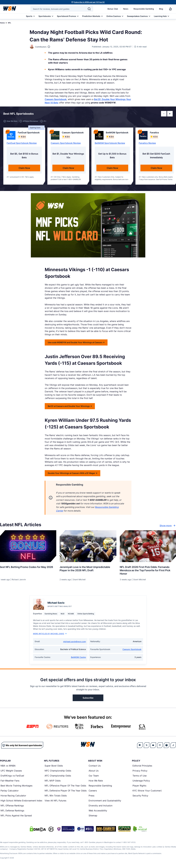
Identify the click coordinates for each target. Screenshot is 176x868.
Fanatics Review (147, 143)
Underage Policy (141, 781)
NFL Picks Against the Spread (16, 816)
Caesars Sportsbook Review (66, 143)
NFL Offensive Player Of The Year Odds (65, 786)
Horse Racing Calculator (13, 796)
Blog (161, 9)
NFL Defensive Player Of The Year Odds (66, 791)
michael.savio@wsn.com (75, 642)
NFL (10, 23)
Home (2, 23)
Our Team (94, 776)
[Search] (89, 9)
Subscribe (88, 698)
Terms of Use (140, 776)
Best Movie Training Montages (16, 786)
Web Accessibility (98, 811)
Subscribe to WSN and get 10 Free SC (89, 2)
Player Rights (139, 786)
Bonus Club (113, 9)
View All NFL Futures (55, 801)
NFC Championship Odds (58, 771)
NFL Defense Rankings (12, 811)
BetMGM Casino (78, 657)
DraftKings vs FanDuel (12, 776)
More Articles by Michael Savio (50, 634)
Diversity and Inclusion (101, 806)
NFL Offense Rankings (12, 806)
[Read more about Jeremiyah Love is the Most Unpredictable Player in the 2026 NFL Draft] (88, 568)
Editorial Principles (142, 766)
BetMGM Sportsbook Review (110, 143)
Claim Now (24, 168)
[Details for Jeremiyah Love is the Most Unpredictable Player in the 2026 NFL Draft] (88, 546)
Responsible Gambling (144, 9)
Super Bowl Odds (54, 766)
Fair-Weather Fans (10, 781)
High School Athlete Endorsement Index (21, 801)
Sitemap (93, 816)
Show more (168, 526)
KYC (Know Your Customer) (147, 791)
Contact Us (95, 766)
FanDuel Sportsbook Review (22, 143)
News (126, 9)
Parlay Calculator (10, 791)
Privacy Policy (140, 771)
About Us (94, 771)
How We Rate (96, 781)
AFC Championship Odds (58, 776)
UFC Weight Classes (11, 771)
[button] (164, 114)
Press (91, 796)
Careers (93, 791)
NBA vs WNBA (8, 766)
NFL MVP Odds (53, 781)
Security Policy (140, 796)
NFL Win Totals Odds (56, 796)
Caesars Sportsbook (56, 99)
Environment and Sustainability (105, 801)
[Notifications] (170, 9)
